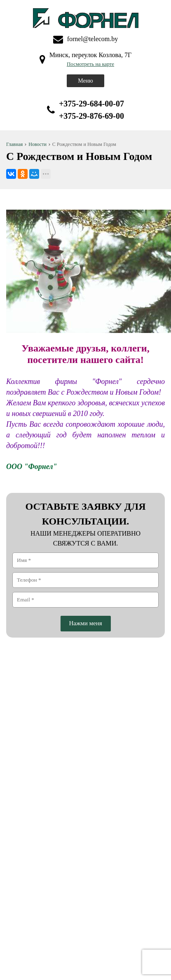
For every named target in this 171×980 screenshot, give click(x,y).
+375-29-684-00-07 (91, 104)
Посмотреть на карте (90, 64)
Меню (85, 81)
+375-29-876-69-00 (91, 116)
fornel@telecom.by (93, 39)
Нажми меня (85, 623)
